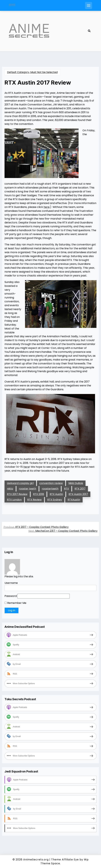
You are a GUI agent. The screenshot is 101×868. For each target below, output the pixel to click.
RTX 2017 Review (17, 494)
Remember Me (15, 603)
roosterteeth (50, 489)
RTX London (14, 500)
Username (11, 583)
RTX (66, 489)
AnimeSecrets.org (36, 860)
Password (11, 596)
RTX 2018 (39, 494)
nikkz (10, 489)
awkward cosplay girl (20, 483)
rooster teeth (28, 489)
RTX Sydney (55, 500)
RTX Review (34, 500)
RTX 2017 (80, 489)
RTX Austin (56, 494)
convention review (51, 483)
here (47, 207)
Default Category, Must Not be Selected (32, 72)
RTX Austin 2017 (78, 494)
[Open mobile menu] (89, 5)
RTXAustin (74, 500)
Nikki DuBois (76, 483)
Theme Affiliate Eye (65, 860)
